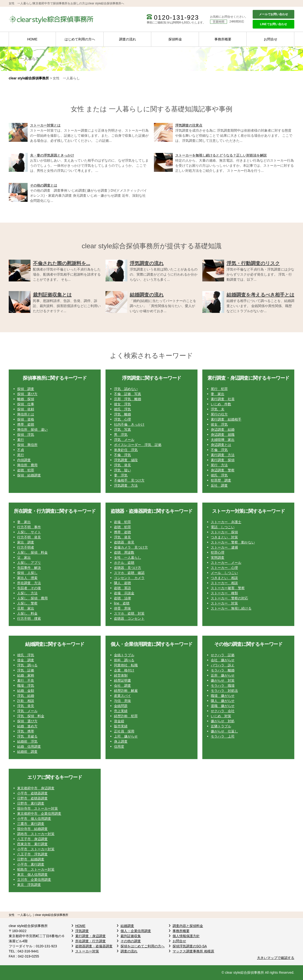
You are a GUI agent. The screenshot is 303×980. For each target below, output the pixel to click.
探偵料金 (175, 39)
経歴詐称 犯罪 (126, 716)
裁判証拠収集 (131, 936)
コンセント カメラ (129, 578)
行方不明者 (26, 547)
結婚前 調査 (27, 752)
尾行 (21, 455)
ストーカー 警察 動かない (233, 542)
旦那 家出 (26, 608)
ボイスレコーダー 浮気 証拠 (138, 445)
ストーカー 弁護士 (226, 522)
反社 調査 (219, 485)
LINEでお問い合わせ (273, 24)
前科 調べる (124, 660)
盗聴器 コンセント (129, 618)
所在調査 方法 (29, 583)
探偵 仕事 (26, 404)
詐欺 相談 (26, 701)
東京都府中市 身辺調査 (36, 788)
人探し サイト (29, 532)
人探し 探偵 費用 (32, 598)
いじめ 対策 (221, 716)
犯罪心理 (218, 552)
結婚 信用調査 (29, 746)
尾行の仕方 (219, 414)
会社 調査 (122, 686)
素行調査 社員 (223, 399)
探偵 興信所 (27, 445)
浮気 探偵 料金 (31, 716)
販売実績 (121, 726)
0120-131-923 (176, 17)
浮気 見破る (27, 736)
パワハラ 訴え (223, 665)
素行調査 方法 (223, 455)
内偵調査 (24, 460)
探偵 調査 (26, 389)
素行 (21, 440)
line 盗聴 (122, 603)
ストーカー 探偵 (224, 532)
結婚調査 (127, 926)
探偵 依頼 (26, 409)
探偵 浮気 (26, 435)
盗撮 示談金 (124, 593)
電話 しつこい (223, 527)
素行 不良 (26, 680)
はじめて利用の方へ (80, 39)
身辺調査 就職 (223, 435)
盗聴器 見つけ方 (128, 568)
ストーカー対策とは (45, 125)
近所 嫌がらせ (223, 675)
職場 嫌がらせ (223, 696)
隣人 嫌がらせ (223, 701)
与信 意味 (122, 701)
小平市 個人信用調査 (34, 819)
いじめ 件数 (221, 404)
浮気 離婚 (122, 414)
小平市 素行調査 (31, 864)
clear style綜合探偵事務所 (29, 78)
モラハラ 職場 (223, 686)
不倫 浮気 (122, 455)
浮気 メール (124, 440)
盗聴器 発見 (124, 542)
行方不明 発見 (29, 537)
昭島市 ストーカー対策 (36, 869)
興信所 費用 (27, 465)
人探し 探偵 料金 (32, 552)
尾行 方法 (219, 465)
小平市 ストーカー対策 (36, 849)
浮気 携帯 (26, 731)
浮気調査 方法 (126, 485)
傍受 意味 (122, 608)
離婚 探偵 (26, 399)
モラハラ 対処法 (224, 691)
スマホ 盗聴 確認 (129, 573)
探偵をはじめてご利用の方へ (143, 946)
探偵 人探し (27, 573)
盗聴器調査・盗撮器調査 (94, 946)
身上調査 (121, 741)
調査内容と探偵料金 (188, 926)
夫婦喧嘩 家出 (223, 440)
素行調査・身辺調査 (91, 936)
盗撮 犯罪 (122, 522)
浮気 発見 (122, 465)
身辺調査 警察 (223, 470)
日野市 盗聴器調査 (32, 798)
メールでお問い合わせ (273, 14)
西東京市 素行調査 (32, 844)
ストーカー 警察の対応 (229, 598)
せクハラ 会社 (223, 711)
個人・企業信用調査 (136, 931)
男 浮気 (121, 435)
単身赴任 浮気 (126, 450)
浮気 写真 (122, 430)
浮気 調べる (27, 665)
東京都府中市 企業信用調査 (39, 814)
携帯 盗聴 (26, 424)
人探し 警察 (27, 603)
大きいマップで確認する (276, 958)
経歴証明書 (122, 680)
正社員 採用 (124, 731)
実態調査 (218, 558)
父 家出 (24, 558)
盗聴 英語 (122, 588)
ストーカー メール (226, 563)
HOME (32, 39)
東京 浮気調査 (29, 885)
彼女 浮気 (122, 404)
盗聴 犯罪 (26, 470)
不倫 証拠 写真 (128, 394)
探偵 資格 (26, 419)
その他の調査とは (44, 185)
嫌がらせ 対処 (223, 721)
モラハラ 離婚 (223, 670)
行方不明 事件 (29, 527)
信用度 (119, 746)
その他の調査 (131, 941)
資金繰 (119, 721)
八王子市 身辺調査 (32, 839)
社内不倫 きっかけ (129, 424)
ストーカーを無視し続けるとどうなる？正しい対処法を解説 (221, 155)
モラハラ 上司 (223, 736)
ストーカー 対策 (224, 603)
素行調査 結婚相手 (226, 419)
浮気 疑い (122, 470)
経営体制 (121, 675)
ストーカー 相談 (224, 583)
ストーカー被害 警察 (228, 588)
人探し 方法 (27, 593)
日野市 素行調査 (31, 803)
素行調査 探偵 (223, 460)
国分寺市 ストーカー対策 (38, 808)
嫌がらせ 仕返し (224, 731)
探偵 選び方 (27, 394)
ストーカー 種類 (224, 593)
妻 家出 (218, 394)
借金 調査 (26, 660)
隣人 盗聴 (122, 583)
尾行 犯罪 (219, 389)
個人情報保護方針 (186, 936)
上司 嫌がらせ (126, 736)
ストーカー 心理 (224, 568)
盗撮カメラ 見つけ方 (131, 547)
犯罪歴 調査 (221, 480)
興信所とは (26, 414)
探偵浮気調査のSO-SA (190, 946)
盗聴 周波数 (124, 552)
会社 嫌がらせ (223, 660)
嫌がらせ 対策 (223, 680)
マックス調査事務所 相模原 (193, 951)
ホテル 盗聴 (124, 563)
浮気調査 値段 (126, 460)
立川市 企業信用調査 (34, 880)
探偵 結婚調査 (29, 475)
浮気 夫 (218, 409)
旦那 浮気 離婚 (128, 399)
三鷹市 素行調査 (31, 824)
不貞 (21, 450)
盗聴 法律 (122, 598)
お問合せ (271, 39)
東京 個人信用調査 (32, 874)
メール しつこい (224, 573)
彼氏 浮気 (122, 409)
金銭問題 (121, 706)
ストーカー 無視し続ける (231, 608)
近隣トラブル (221, 726)
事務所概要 (223, 39)
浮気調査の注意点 (189, 125)
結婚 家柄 (26, 675)
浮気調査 (82, 931)
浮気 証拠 (26, 670)
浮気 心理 (122, 419)
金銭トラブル (124, 655)
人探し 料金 (27, 613)
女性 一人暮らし (128, 558)
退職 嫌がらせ (223, 706)
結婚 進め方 (27, 726)
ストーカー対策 (87, 951)
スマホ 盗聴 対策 (129, 613)
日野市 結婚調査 (31, 859)
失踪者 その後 (29, 588)
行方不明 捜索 (29, 618)
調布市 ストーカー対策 (36, 834)
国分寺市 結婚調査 (32, 829)
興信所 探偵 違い (32, 430)
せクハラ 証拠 (223, 655)
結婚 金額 (26, 691)
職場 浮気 (26, 686)
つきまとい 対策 (224, 537)
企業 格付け (124, 670)
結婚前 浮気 (27, 741)
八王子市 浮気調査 (32, 854)
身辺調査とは (221, 445)
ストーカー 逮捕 (224, 547)
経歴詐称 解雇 (126, 691)
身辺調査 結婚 (223, 430)
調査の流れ (128, 39)
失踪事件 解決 (29, 568)
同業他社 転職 (126, 665)
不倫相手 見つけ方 (129, 480)
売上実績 (121, 711)
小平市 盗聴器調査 (32, 793)
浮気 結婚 (26, 696)
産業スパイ (122, 696)
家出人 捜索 (27, 578)
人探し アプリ (29, 563)
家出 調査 (26, 542)
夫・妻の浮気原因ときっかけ (52, 155)
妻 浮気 (121, 475)
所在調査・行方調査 (91, 941)
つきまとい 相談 (224, 578)
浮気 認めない (126, 389)
